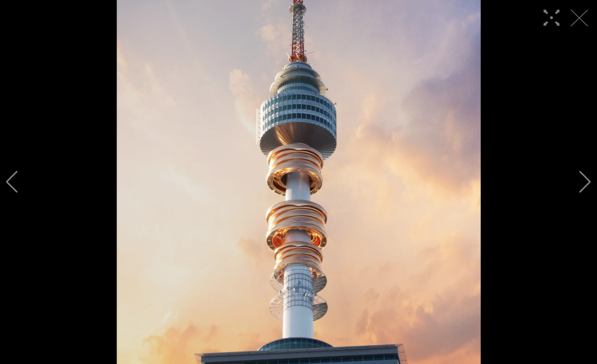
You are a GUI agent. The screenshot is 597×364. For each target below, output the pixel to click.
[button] (12, 182)
